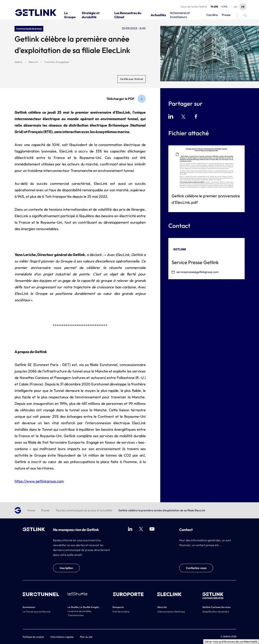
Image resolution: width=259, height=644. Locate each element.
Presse (45, 510)
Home (31, 510)
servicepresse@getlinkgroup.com (197, 272)
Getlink (18, 62)
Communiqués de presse (29, 29)
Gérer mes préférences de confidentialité (231, 642)
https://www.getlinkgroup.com (39, 481)
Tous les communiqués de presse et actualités (84, 510)
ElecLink (33, 62)
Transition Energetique (57, 62)
